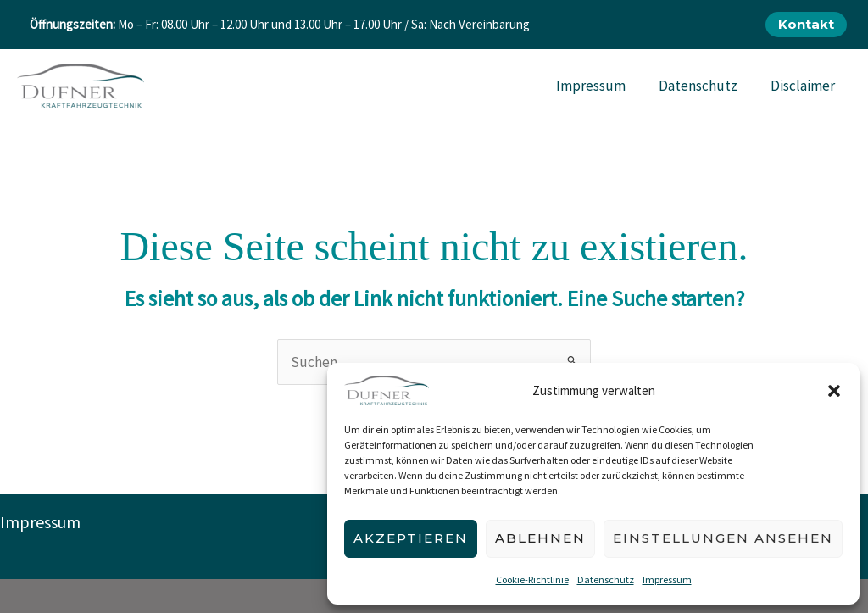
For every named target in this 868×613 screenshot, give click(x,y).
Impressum (667, 580)
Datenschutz (606, 580)
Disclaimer (804, 86)
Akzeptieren (411, 538)
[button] (834, 391)
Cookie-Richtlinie (532, 580)
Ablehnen (540, 538)
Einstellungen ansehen (723, 538)
